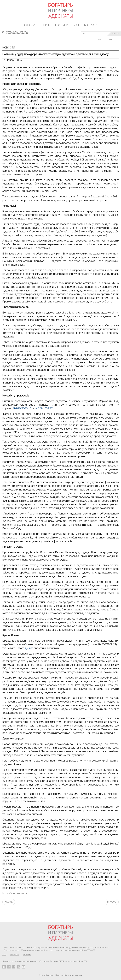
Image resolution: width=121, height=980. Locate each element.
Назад (9, 902)
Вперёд (112, 902)
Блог (76, 25)
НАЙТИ (115, 34)
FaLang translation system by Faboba (10, 910)
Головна (29, 25)
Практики (62, 25)
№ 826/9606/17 (22, 409)
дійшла (29, 648)
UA (100, 40)
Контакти (91, 25)
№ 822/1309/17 (44, 409)
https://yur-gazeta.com (15, 894)
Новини (45, 25)
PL (116, 40)
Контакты (27, 955)
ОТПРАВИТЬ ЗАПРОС (17, 32)
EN (111, 40)
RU (105, 40)
